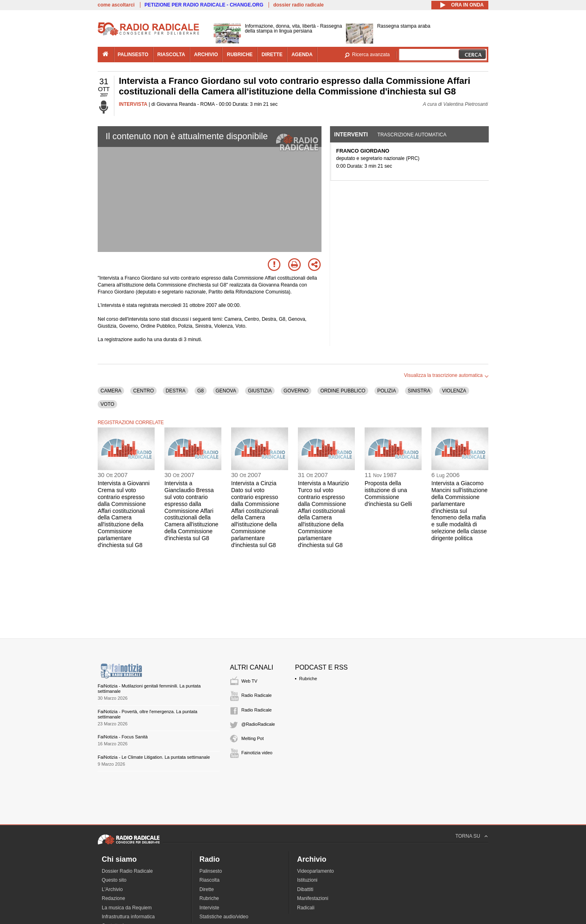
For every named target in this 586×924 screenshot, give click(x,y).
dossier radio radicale (298, 5)
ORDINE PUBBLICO (343, 391)
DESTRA (176, 391)
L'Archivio (112, 889)
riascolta (171, 55)
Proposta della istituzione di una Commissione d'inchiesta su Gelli (388, 493)
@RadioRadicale (258, 724)
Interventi (351, 134)
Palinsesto (211, 871)
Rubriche (308, 679)
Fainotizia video (257, 753)
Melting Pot (253, 738)
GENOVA (226, 391)
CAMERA (111, 391)
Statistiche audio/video (224, 917)
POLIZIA (387, 391)
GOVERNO (296, 391)
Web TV (249, 681)
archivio (206, 55)
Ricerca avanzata (371, 55)
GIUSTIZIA (260, 391)
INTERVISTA (133, 104)
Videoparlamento (316, 871)
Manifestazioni (313, 898)
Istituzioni (307, 880)
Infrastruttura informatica (128, 917)
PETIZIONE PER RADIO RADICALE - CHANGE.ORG (204, 5)
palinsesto (133, 55)
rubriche (239, 55)
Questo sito (114, 880)
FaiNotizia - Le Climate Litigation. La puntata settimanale (154, 757)
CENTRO (143, 391)
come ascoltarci (116, 5)
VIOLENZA (454, 391)
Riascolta (209, 880)
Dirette (207, 889)
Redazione (113, 898)
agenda (302, 55)
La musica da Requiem (127, 908)
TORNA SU (468, 836)
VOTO (107, 404)
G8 (201, 391)
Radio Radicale (257, 695)
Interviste (209, 908)
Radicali (306, 908)
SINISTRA (419, 391)
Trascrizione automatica (412, 135)
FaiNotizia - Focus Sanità (123, 737)
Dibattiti (305, 889)
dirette (272, 55)
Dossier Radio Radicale (127, 871)
